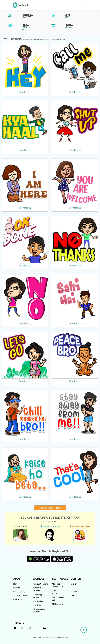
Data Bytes (37, 605)
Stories (74, 592)
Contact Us (18, 599)
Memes (74, 596)
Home (16, 584)
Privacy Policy (19, 592)
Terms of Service (21, 596)
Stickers (74, 584)
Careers (17, 588)
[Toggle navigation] (84, 5)
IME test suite (57, 604)
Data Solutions (38, 601)
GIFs (73, 588)
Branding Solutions (40, 584)
